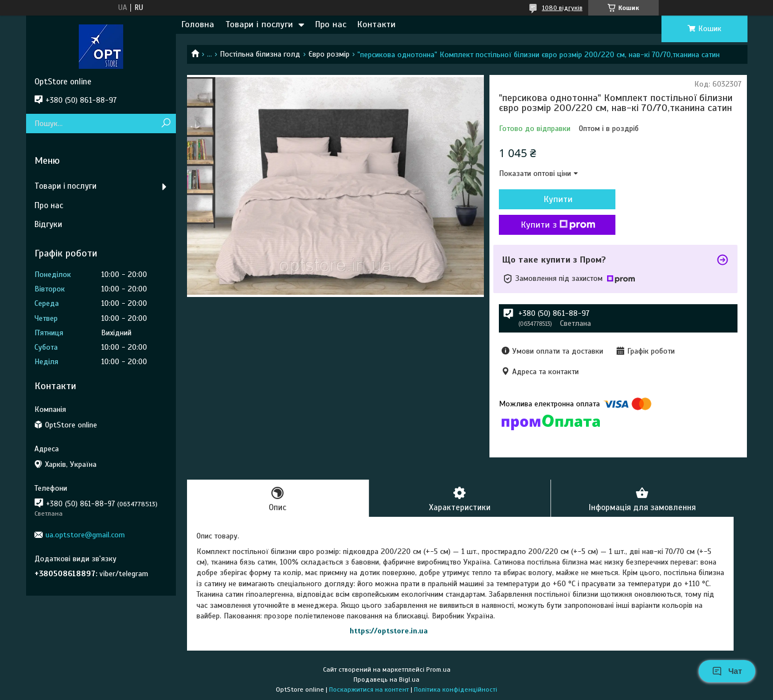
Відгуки (48, 224)
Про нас (331, 24)
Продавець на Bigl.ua (387, 679)
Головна (198, 24)
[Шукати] (166, 124)
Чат (727, 671)
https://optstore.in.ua (389, 631)
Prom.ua (438, 669)
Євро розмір (329, 54)
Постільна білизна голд (260, 54)
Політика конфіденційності (456, 689)
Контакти (377, 24)
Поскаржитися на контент (369, 689)
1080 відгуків (562, 8)
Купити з (558, 225)
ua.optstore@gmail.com (85, 535)
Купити (558, 199)
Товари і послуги (259, 24)
